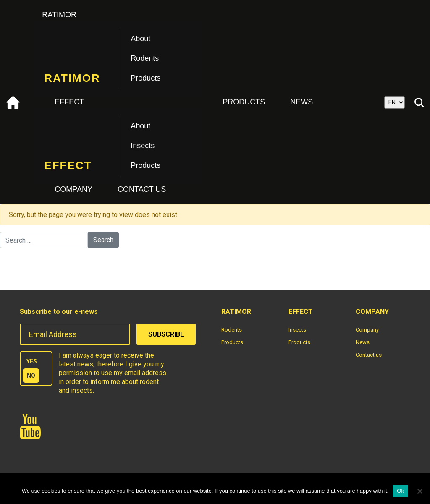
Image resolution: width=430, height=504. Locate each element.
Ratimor (59, 15)
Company (73, 189)
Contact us (142, 189)
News (302, 102)
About (140, 39)
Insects (143, 146)
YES (32, 361)
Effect (69, 102)
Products (146, 78)
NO (31, 376)
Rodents (145, 58)
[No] (420, 491)
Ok (400, 491)
